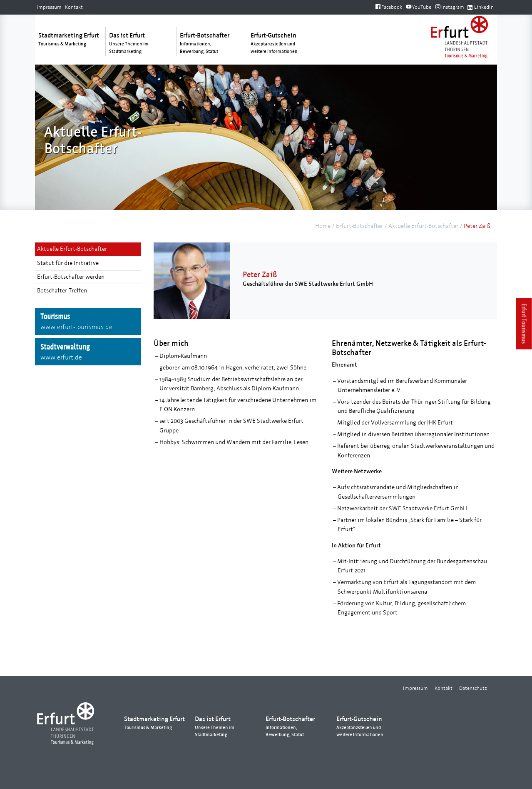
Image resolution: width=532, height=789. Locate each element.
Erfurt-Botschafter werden (71, 277)
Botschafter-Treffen (62, 291)
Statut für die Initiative (68, 263)
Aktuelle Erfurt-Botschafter (423, 226)
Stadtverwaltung (88, 352)
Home (323, 226)
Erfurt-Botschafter (359, 226)
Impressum (49, 7)
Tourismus (88, 322)
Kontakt (74, 7)
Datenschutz (473, 688)
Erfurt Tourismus (524, 323)
